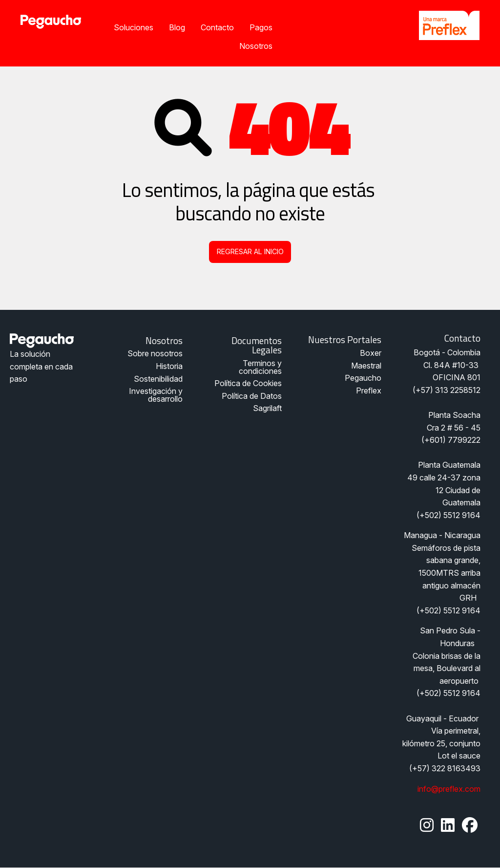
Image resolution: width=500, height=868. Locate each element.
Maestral (366, 366)
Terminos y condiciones (260, 367)
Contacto (217, 27)
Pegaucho (363, 378)
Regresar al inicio (250, 251)
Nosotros (256, 46)
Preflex (369, 391)
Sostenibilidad (158, 379)
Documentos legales (257, 345)
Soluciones (134, 27)
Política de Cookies (248, 383)
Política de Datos (252, 396)
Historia (169, 366)
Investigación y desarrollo (156, 395)
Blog (177, 27)
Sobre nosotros (155, 353)
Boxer (371, 353)
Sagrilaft (267, 408)
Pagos (261, 27)
